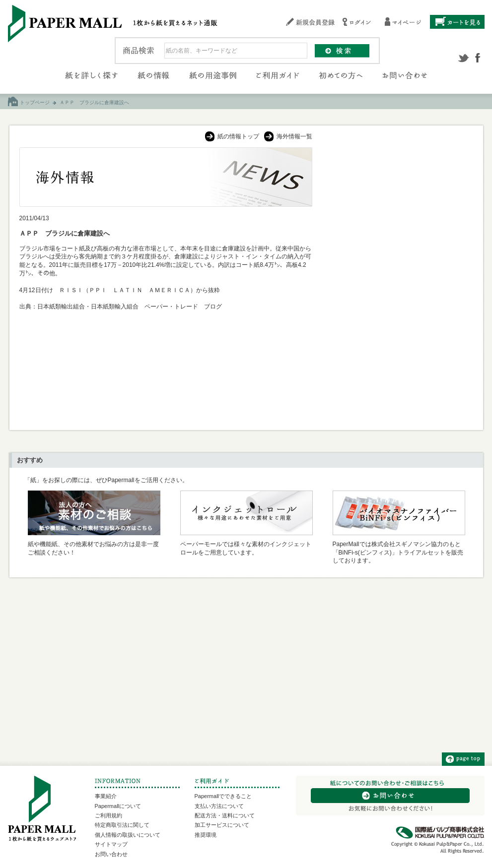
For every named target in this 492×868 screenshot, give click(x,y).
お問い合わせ (111, 854)
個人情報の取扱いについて (128, 835)
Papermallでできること (223, 796)
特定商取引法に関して (122, 825)
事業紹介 (106, 796)
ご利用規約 (108, 815)
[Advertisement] (398, 209)
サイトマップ (111, 844)
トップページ (35, 102)
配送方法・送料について (225, 815)
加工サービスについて (222, 825)
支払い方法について (219, 806)
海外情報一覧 (294, 136)
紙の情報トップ (238, 136)
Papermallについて (118, 806)
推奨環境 (206, 835)
